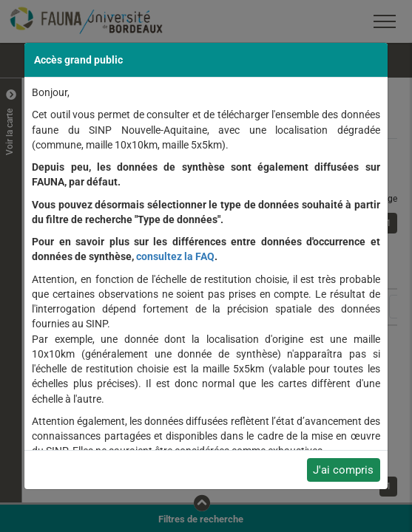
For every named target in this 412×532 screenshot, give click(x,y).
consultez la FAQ (175, 256)
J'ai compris (343, 470)
